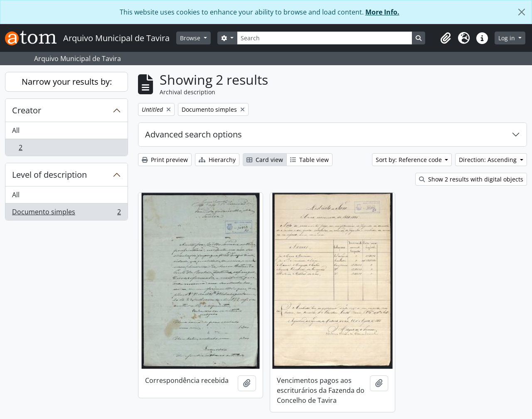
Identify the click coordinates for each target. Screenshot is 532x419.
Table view (309, 160)
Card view (265, 160)
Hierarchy (217, 160)
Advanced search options (193, 134)
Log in (507, 38)
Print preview (165, 160)
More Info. (382, 12)
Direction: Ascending (489, 160)
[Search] (325, 38)
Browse (191, 38)
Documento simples (66, 213)
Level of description (49, 175)
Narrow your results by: (67, 82)
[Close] (522, 12)
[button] (446, 38)
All (16, 130)
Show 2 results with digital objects (471, 179)
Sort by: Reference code (410, 160)
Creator (27, 110)
